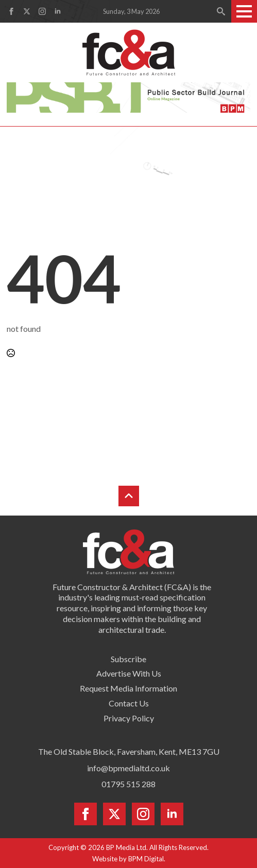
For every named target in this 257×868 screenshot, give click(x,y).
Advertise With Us (129, 673)
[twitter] (27, 11)
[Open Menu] (244, 11)
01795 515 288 (128, 784)
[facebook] (11, 11)
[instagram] (42, 11)
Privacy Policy (129, 718)
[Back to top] (129, 496)
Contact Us (129, 703)
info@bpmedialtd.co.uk (128, 768)
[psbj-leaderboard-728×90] (128, 96)
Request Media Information (128, 688)
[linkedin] (58, 11)
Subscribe (128, 659)
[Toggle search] (221, 11)
